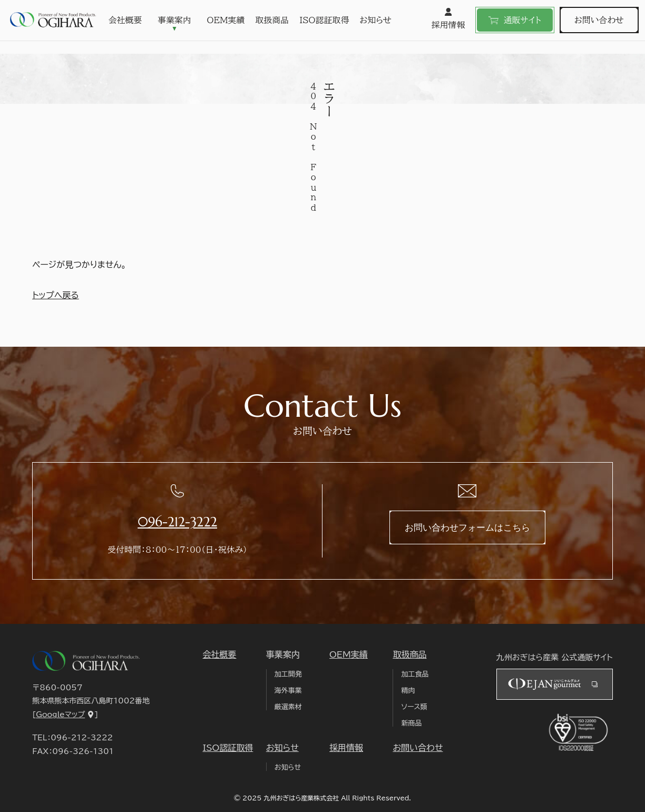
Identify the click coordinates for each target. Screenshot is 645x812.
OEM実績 (226, 20)
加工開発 (288, 674)
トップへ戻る (55, 295)
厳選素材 (288, 707)
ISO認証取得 (325, 20)
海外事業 (288, 691)
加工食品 (415, 674)
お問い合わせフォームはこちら (467, 527)
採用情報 (448, 18)
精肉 (408, 691)
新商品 (411, 723)
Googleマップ (60, 715)
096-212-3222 (177, 522)
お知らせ (376, 20)
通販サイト (515, 20)
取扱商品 (272, 20)
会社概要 (125, 20)
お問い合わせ (599, 20)
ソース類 (414, 707)
